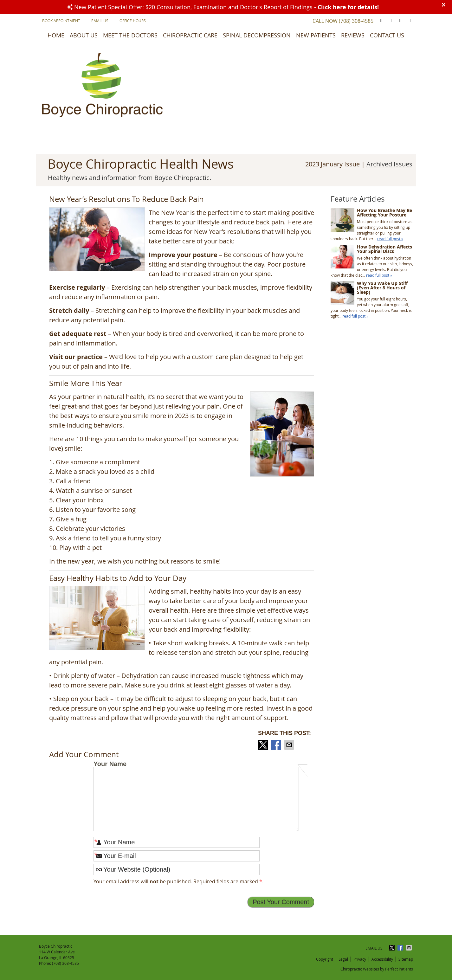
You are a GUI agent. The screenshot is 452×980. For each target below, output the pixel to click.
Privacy (360, 959)
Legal (343, 959)
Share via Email (290, 745)
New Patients (316, 35)
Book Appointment (61, 21)
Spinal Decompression (257, 35)
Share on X (264, 745)
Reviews (353, 35)
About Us (84, 35)
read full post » (390, 239)
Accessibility (382, 959)
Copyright (325, 959)
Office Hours (133, 21)
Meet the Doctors (130, 35)
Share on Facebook (277, 745)
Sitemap (406, 959)
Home (56, 35)
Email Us (100, 21)
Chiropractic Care (190, 35)
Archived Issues (389, 164)
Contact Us (387, 35)
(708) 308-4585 (356, 21)
